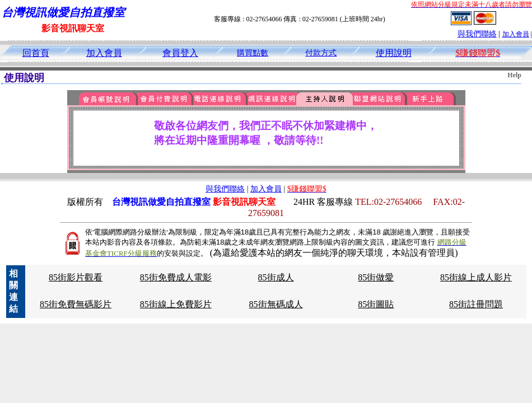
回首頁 (36, 53)
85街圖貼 (376, 304)
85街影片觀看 (76, 277)
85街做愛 (376, 277)
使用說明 (394, 53)
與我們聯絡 (477, 34)
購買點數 (253, 53)
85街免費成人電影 (176, 277)
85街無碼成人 (276, 304)
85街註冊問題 (476, 304)
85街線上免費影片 (176, 304)
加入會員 (516, 34)
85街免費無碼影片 (76, 304)
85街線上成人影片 (476, 277)
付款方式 (321, 53)
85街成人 (276, 277)
